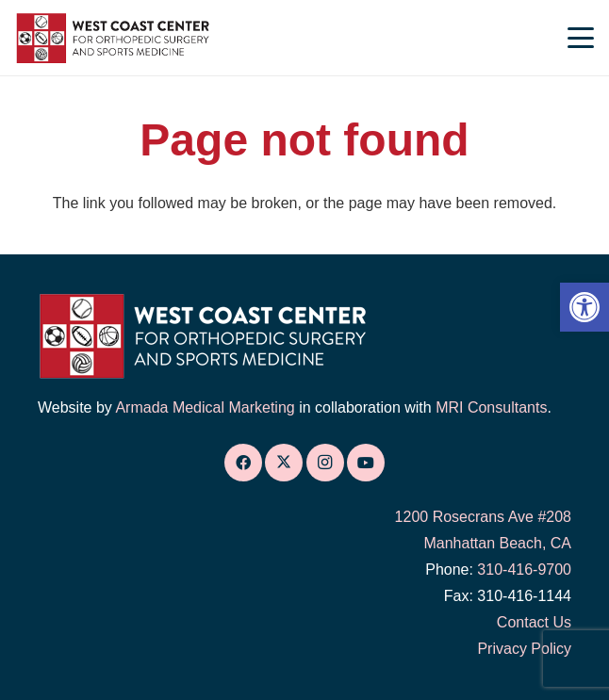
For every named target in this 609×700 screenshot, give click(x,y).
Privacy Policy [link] (524, 649)
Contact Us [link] (534, 622)
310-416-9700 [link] (524, 570)
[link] (584, 307)
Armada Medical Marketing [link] (205, 407)
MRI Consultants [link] (491, 407)
